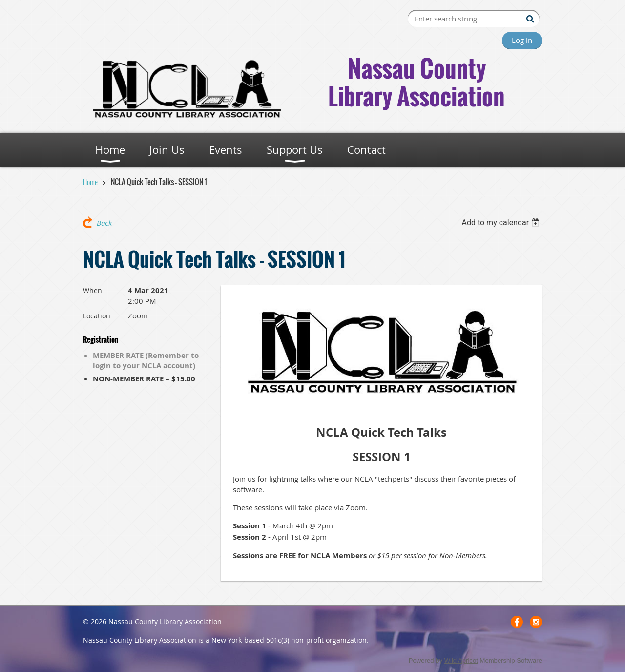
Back (104, 223)
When (93, 290)
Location (97, 316)
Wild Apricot (461, 661)
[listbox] (502, 222)
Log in (522, 40)
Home (90, 182)
